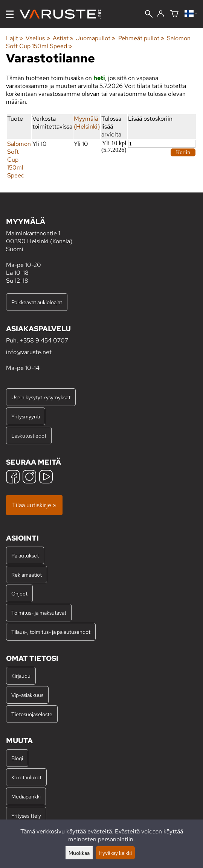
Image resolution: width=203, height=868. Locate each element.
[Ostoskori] (174, 14)
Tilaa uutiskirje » (34, 505)
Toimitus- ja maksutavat (39, 613)
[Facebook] (13, 478)
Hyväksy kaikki (115, 853)
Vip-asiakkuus (27, 695)
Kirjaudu (21, 676)
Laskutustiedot (29, 436)
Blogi (17, 758)
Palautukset (25, 555)
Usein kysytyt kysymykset (41, 397)
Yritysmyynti (26, 416)
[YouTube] (46, 478)
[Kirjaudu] (161, 14)
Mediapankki (26, 796)
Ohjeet (19, 593)
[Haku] (149, 15)
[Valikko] (10, 14)
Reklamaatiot (27, 575)
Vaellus (38, 38)
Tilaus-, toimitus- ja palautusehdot (51, 632)
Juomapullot (96, 38)
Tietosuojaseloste (32, 714)
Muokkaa (79, 853)
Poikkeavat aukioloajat (37, 302)
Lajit (14, 38)
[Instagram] (29, 478)
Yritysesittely (26, 816)
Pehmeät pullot (141, 38)
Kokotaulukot (26, 777)
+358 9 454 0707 (44, 340)
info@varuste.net (29, 352)
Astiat (63, 38)
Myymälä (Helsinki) (87, 123)
